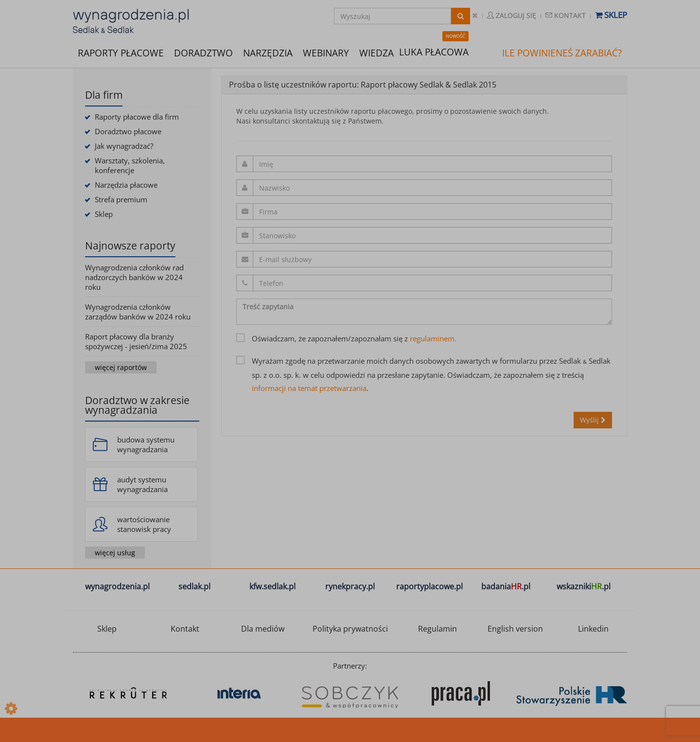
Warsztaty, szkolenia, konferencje (130, 165)
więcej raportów (121, 367)
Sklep (611, 15)
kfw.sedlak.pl (272, 586)
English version (515, 629)
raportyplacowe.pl (429, 586)
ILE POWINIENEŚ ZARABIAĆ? (562, 53)
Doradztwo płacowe (128, 131)
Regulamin (437, 629)
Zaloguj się (512, 15)
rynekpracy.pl (350, 586)
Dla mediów (263, 629)
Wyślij (593, 420)
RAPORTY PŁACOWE (121, 52)
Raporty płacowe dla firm (137, 117)
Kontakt (566, 15)
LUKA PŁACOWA (434, 52)
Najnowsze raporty (130, 246)
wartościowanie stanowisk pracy (144, 524)
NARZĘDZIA (268, 52)
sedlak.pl (194, 586)
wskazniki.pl (584, 586)
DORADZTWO (203, 53)
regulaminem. (433, 338)
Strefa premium (121, 199)
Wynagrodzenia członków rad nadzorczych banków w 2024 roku (134, 277)
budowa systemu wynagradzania (146, 444)
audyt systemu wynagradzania (142, 484)
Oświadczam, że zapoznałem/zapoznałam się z (346, 338)
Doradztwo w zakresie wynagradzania (137, 405)
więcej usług (115, 553)
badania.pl (506, 586)
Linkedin (593, 629)
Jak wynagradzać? (124, 146)
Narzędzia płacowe (126, 185)
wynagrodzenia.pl (117, 586)
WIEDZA (376, 53)
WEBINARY (326, 52)
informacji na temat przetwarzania (309, 388)
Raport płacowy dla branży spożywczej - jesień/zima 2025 (136, 341)
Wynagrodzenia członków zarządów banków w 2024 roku (138, 312)
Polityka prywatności (350, 629)
